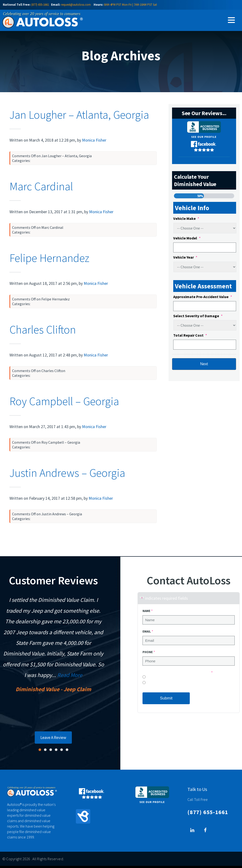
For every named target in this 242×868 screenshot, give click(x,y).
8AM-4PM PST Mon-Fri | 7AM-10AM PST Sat (130, 5)
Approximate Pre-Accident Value (203, 299)
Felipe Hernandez (49, 260)
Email (148, 634)
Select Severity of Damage (198, 318)
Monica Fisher (94, 142)
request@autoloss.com (76, 5)
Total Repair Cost (190, 337)
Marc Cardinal (41, 188)
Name (147, 613)
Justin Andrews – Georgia (67, 475)
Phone (149, 654)
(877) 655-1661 (40, 5)
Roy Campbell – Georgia (64, 403)
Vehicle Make (186, 221)
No (148, 680)
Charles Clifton (43, 332)
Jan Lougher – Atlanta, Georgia (79, 117)
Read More (70, 677)
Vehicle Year (185, 259)
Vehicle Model (187, 240)
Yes (149, 686)
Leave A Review (53, 740)
